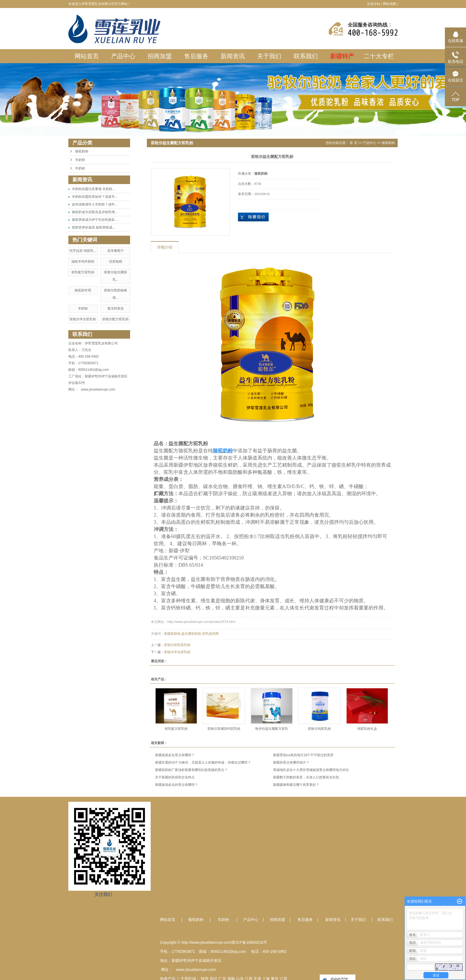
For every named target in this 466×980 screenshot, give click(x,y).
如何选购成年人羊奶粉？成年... (95, 204)
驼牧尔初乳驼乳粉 (177, 645)
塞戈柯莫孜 (116, 308)
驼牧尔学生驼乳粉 (83, 319)
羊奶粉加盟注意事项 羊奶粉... (93, 189)
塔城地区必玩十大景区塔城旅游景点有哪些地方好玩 (311, 770)
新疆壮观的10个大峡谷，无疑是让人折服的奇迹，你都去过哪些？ (203, 762)
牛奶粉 (80, 168)
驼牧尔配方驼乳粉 (116, 319)
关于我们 (269, 56)
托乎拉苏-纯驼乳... (83, 251)
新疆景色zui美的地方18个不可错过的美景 (303, 755)
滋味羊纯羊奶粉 (83, 261)
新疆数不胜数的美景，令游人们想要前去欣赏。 (308, 777)
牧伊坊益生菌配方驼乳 (272, 729)
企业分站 (374, 4)
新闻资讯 (233, 56)
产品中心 (123, 56)
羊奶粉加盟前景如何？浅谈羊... (95, 197)
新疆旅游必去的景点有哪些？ (176, 785)
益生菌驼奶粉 (191, 634)
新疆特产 (342, 56)
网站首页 (87, 56)
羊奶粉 (80, 160)
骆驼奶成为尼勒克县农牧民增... (95, 212)
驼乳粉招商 (210, 634)
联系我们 (306, 56)
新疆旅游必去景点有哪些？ (175, 755)
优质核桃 (116, 261)
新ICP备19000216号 (249, 942)
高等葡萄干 (116, 251)
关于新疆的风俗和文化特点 (175, 777)
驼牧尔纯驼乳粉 (319, 729)
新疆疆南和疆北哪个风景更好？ (296, 785)
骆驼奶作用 (83, 290)
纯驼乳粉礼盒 (367, 729)
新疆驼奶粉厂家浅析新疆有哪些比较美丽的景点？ (191, 770)
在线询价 (253, 217)
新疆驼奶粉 (172, 634)
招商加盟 (160, 56)
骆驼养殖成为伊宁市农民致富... (95, 220)
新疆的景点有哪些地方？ (291, 762)
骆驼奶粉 (82, 151)
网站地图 (389, 4)
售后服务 (196, 56)
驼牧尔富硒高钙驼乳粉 (224, 729)
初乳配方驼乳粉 (83, 272)
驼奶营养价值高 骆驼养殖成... (93, 227)
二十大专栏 (379, 56)
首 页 (353, 143)
